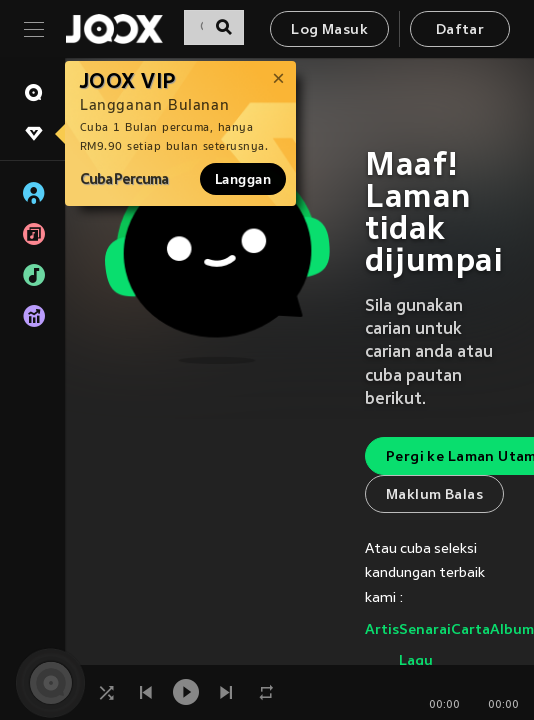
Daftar (460, 30)
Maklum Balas (434, 495)
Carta (470, 630)
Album (512, 630)
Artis (382, 630)
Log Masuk (329, 30)
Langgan (243, 179)
